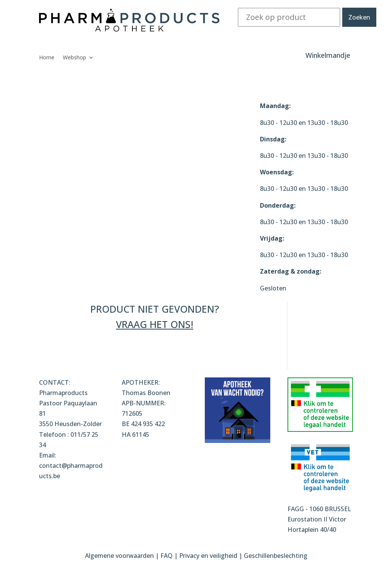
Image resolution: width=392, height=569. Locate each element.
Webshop (74, 58)
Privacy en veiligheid (208, 556)
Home (47, 58)
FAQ (167, 556)
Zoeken (359, 17)
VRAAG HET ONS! (155, 324)
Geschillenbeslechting (276, 556)
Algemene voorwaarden (119, 556)
